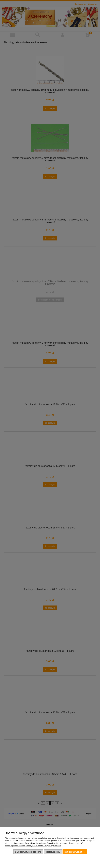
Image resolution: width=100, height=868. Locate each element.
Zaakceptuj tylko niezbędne (28, 852)
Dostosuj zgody (53, 852)
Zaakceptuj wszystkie (75, 852)
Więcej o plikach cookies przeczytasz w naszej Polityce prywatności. (33, 846)
